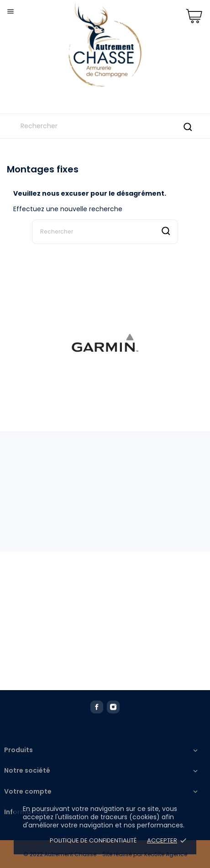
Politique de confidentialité (94, 840)
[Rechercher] (105, 126)
